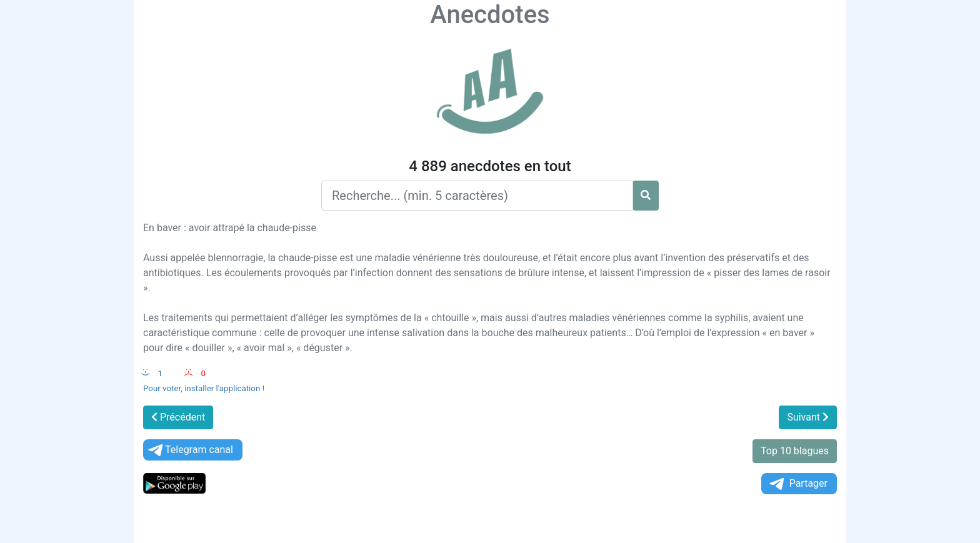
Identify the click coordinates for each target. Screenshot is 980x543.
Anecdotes (490, 15)
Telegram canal (190, 450)
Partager (797, 484)
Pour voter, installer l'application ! (204, 388)
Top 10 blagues (795, 451)
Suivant (808, 417)
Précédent (178, 417)
